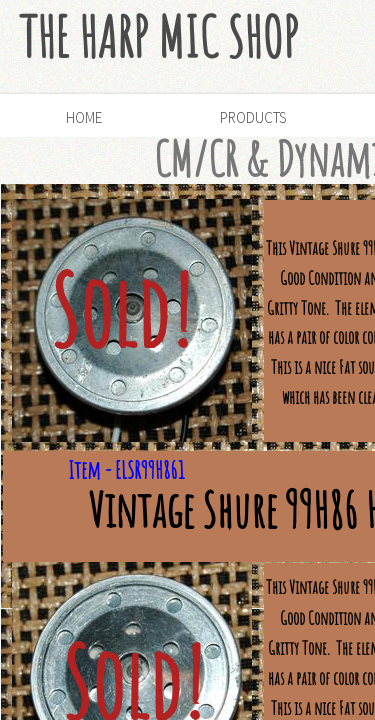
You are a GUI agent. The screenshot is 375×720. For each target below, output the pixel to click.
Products (253, 117)
